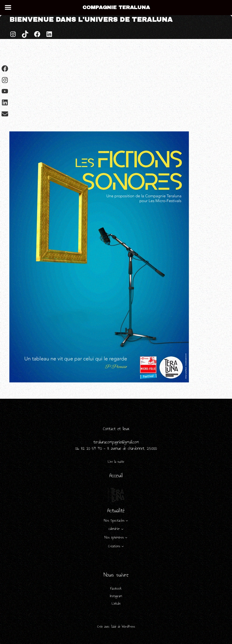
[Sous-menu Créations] (123, 546)
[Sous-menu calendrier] (122, 529)
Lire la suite (116, 462)
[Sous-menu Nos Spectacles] (127, 520)
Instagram (116, 596)
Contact (110, 429)
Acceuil (116, 475)
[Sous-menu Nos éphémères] (126, 537)
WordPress (128, 626)
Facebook (116, 588)
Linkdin (116, 604)
